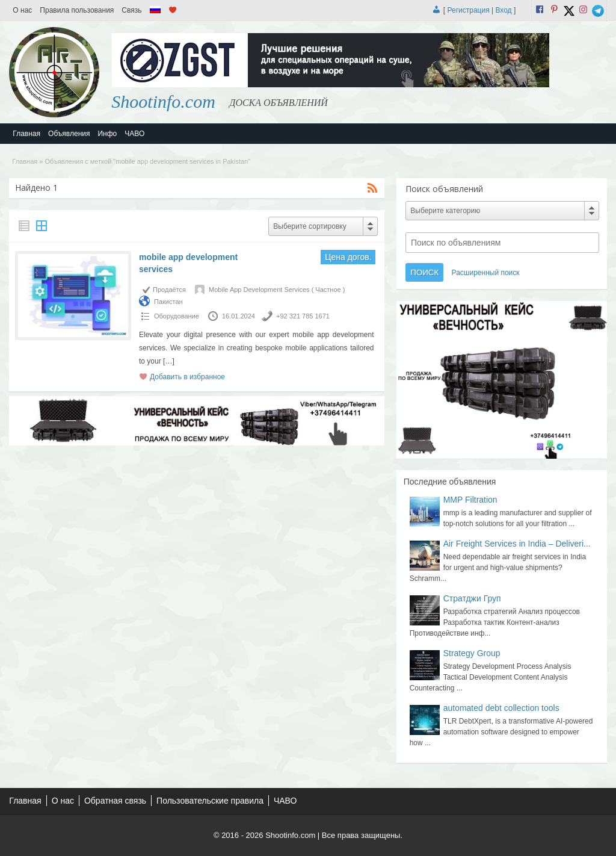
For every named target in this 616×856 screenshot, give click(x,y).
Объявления (69, 134)
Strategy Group (472, 653)
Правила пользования (77, 10)
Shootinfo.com (163, 101)
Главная (26, 134)
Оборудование (177, 316)
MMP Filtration (470, 500)
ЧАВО (134, 134)
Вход (503, 10)
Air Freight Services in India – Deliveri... (517, 544)
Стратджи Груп (472, 598)
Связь (131, 10)
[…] (169, 361)
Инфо (107, 134)
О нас (22, 10)
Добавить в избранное (187, 377)
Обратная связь (115, 801)
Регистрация (469, 10)
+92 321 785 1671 (303, 316)
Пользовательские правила (210, 801)
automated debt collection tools (501, 708)
